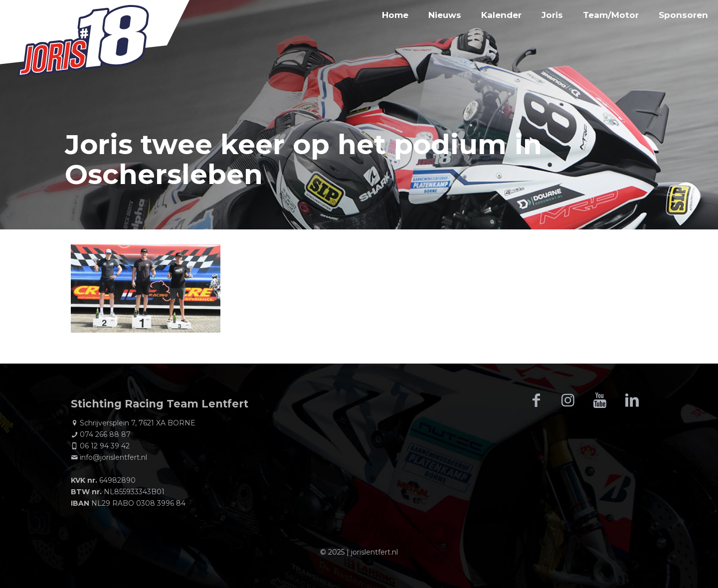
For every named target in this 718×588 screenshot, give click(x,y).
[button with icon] (536, 400)
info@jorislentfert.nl (113, 457)
